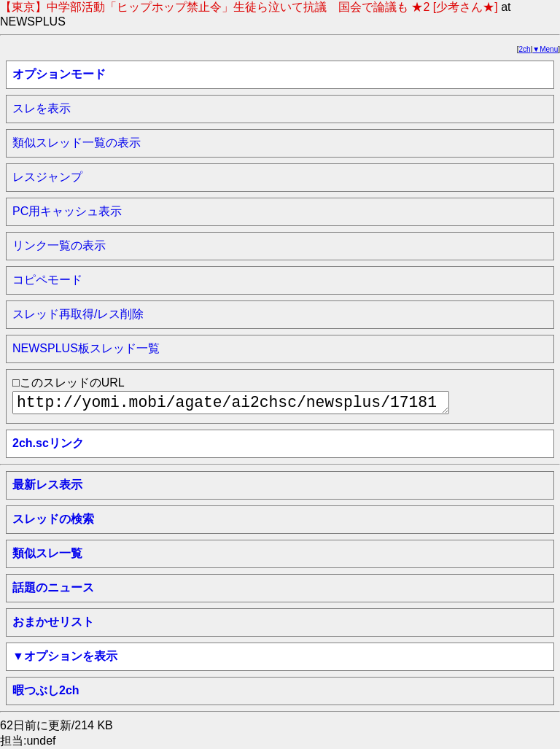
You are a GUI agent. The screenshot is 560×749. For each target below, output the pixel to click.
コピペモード (47, 280)
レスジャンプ (47, 177)
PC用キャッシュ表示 (67, 211)
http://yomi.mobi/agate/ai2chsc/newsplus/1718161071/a (231, 403)
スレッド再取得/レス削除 (78, 314)
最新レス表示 (47, 485)
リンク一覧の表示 (59, 245)
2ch (525, 49)
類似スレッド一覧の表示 (77, 143)
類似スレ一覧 (47, 553)
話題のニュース (53, 587)
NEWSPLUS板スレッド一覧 (86, 348)
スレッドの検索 (53, 519)
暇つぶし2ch (46, 690)
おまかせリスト (53, 622)
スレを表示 (42, 108)
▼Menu (545, 49)
